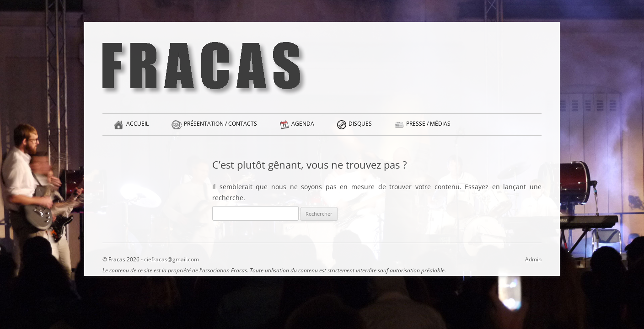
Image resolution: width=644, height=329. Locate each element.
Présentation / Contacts (220, 127)
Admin (533, 259)
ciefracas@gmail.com (172, 259)
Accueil (137, 127)
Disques (360, 127)
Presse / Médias (428, 127)
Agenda (303, 127)
